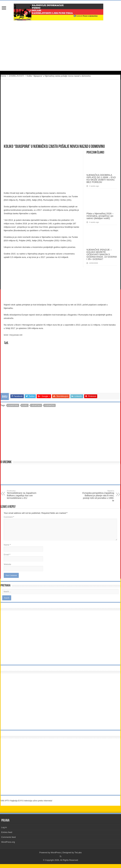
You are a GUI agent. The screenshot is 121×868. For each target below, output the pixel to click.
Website (7, 564)
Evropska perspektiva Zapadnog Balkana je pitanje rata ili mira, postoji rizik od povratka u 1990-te (98, 496)
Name (7, 545)
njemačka (50, 405)
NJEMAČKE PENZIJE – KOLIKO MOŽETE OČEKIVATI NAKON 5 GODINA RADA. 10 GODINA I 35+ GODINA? (102, 254)
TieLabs (78, 853)
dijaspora (13, 405)
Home (3, 76)
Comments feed (9, 837)
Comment (9, 517)
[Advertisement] (60, 46)
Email (7, 555)
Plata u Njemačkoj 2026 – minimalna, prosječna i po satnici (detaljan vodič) (100, 216)
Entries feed (7, 832)
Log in (4, 827)
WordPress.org (8, 842)
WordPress (56, 853)
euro (25, 405)
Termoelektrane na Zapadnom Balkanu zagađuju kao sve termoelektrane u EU (23, 495)
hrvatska (36, 405)
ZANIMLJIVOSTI (16, 76)
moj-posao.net (16, 335)
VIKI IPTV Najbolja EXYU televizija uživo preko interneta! (26, 801)
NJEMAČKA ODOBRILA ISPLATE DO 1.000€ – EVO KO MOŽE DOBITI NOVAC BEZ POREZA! (101, 178)
